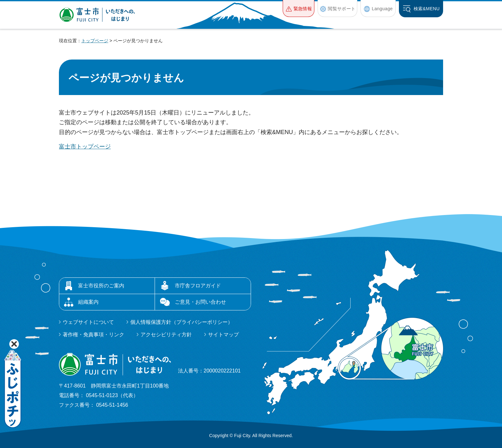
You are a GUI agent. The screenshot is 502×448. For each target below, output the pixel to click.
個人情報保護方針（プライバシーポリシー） (182, 322)
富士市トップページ (85, 147)
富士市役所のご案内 (101, 286)
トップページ (95, 41)
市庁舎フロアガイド (198, 286)
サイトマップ (223, 335)
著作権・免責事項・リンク (93, 335)
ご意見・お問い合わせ (200, 302)
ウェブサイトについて (88, 322)
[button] (299, 8)
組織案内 (88, 302)
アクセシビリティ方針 (166, 335)
